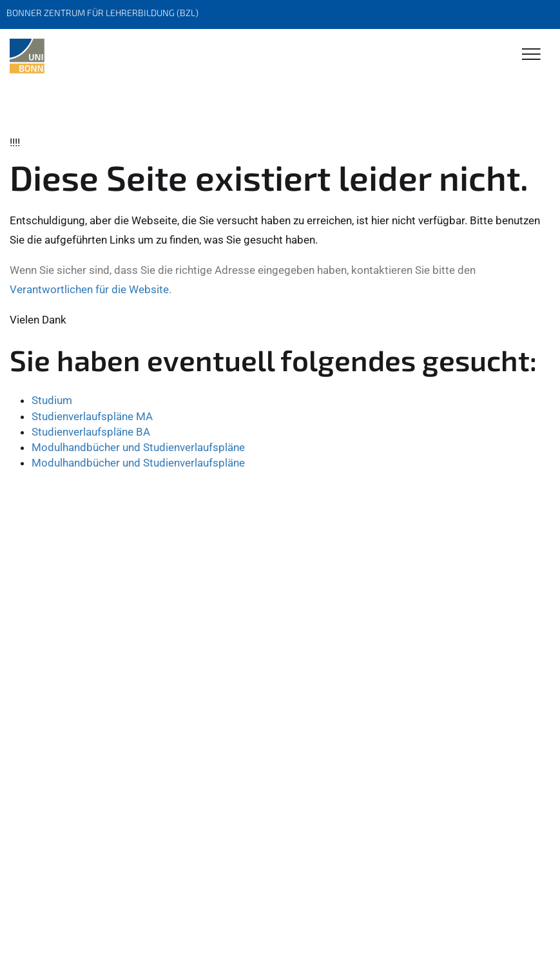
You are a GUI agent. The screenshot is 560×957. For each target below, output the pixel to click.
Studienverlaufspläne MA (92, 416)
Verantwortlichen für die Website (89, 289)
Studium (52, 400)
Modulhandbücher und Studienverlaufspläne (138, 447)
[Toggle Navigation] (531, 55)
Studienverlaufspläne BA (91, 432)
